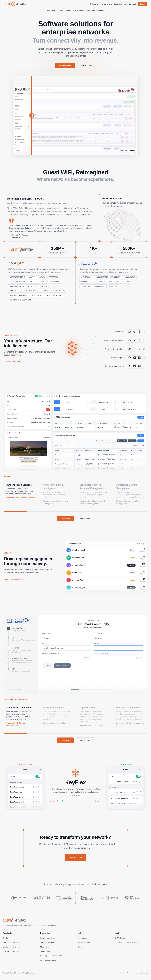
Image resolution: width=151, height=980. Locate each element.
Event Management (48, 960)
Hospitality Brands (48, 938)
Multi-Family (45, 947)
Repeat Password (101, 654)
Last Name (98, 634)
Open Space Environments (51, 956)
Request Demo (65, 65)
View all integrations (14, 361)
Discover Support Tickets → (91, 725)
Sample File (100, 441)
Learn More (65, 518)
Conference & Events (12, 947)
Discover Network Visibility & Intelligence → (55, 502)
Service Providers (47, 942)
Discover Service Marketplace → (57, 723)
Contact (132, 4)
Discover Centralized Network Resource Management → (92, 502)
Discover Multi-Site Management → (130, 724)
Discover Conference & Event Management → (129, 502)
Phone (96, 644)
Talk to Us (75, 857)
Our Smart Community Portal (127, 942)
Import (132, 441)
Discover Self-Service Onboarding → (16, 724)
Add (141, 417)
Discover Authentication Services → (21, 499)
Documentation (120, 4)
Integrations (107, 4)
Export (141, 441)
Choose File (122, 441)
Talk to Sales (87, 65)
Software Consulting (11, 951)
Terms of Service (141, 973)
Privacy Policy (126, 973)
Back (48, 666)
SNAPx (6, 938)
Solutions (95, 4)
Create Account (62, 666)
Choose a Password (51, 654)
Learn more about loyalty (16, 579)
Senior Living (45, 951)
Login (142, 4)
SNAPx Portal (120, 938)
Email (45, 644)
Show (87, 658)
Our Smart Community (12, 942)
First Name (47, 634)
